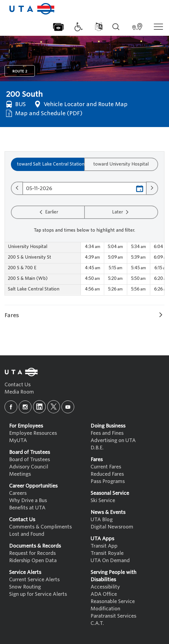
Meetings (20, 474)
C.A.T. (97, 623)
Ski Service (103, 500)
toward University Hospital (121, 164)
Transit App (104, 546)
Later (121, 212)
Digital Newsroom (112, 527)
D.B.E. (97, 448)
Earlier (48, 212)
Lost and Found (27, 534)
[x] (54, 407)
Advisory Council (29, 467)
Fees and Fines (107, 433)
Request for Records (32, 553)
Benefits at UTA (27, 508)
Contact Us (18, 385)
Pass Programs (108, 481)
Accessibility (105, 587)
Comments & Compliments (40, 527)
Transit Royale (107, 553)
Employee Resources (33, 433)
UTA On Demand (110, 560)
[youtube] (68, 407)
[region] (85, 269)
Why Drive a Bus (28, 500)
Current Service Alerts (34, 580)
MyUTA (18, 440)
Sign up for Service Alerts (38, 594)
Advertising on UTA (113, 440)
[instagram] (25, 407)
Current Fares (106, 467)
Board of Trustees (30, 460)
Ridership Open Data (33, 560)
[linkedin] (39, 407)
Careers (18, 493)
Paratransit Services (113, 616)
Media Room (19, 392)
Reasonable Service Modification (113, 605)
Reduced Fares (107, 474)
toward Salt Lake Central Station (51, 164)
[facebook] (11, 407)
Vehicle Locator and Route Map (81, 104)
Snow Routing (25, 587)
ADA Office (104, 594)
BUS (16, 104)
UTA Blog (102, 520)
